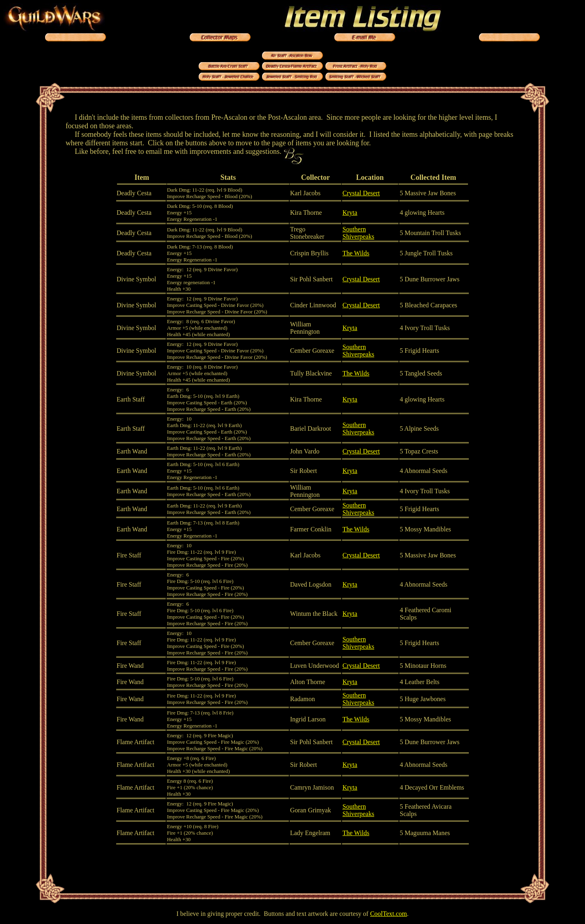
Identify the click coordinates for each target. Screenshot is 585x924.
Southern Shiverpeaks (358, 233)
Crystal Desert (361, 193)
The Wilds (356, 253)
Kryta (350, 213)
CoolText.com (389, 914)
